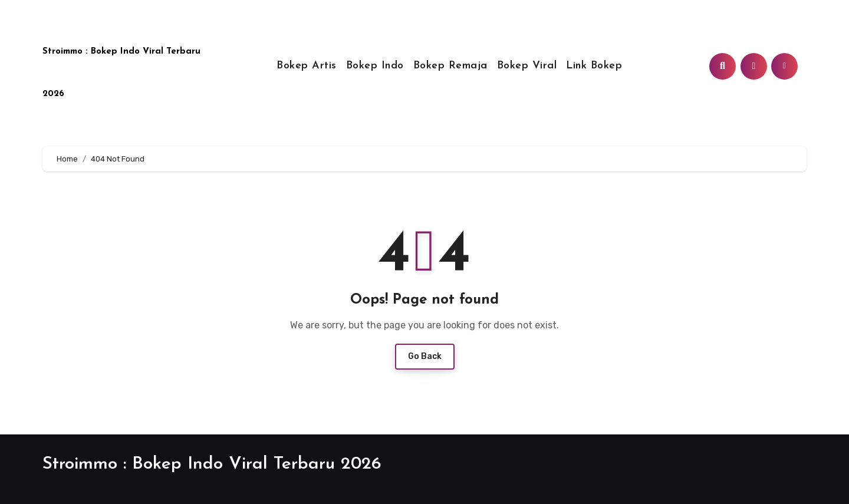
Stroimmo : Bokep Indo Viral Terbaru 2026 (212, 464)
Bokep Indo (375, 66)
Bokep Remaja (450, 66)
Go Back (425, 356)
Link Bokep (594, 66)
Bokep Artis (307, 66)
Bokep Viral (527, 66)
